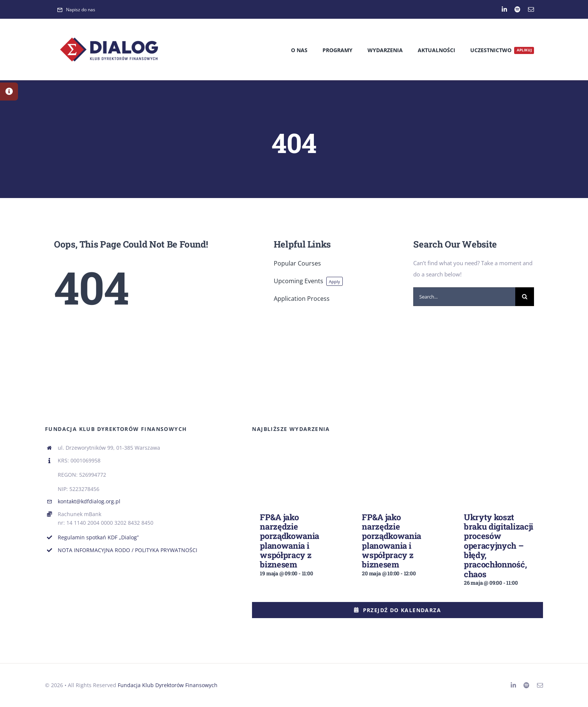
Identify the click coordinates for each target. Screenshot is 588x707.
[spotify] (517, 9)
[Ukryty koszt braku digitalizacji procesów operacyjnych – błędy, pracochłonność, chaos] (499, 457)
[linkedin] (504, 9)
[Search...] (464, 297)
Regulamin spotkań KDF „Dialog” (98, 537)
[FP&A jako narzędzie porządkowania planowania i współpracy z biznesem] (295, 457)
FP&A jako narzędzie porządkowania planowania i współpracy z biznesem (289, 541)
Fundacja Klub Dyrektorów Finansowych (168, 685)
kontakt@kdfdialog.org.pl (89, 501)
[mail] (531, 9)
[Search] (525, 297)
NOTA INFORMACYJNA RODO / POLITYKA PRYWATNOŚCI (127, 550)
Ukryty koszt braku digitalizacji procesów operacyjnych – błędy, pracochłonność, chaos (499, 546)
